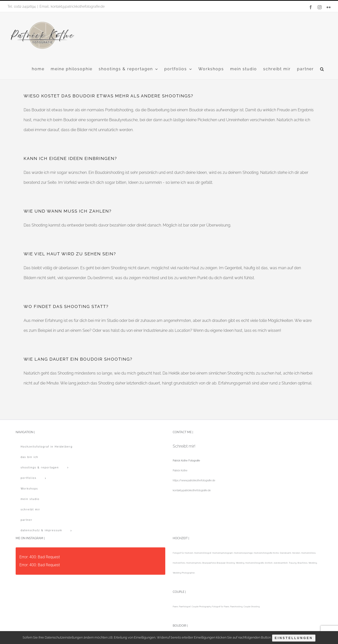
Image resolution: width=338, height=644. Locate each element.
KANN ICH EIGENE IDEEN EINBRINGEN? (70, 158)
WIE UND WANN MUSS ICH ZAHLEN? (68, 211)
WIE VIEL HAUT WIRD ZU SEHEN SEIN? (70, 254)
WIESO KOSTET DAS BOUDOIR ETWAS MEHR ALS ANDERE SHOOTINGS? (108, 96)
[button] (322, 69)
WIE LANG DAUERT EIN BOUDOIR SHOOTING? (78, 359)
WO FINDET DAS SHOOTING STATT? (66, 306)
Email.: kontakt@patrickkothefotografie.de (72, 6)
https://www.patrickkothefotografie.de (194, 480)
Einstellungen (295, 639)
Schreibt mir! (184, 446)
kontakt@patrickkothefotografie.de (192, 490)
